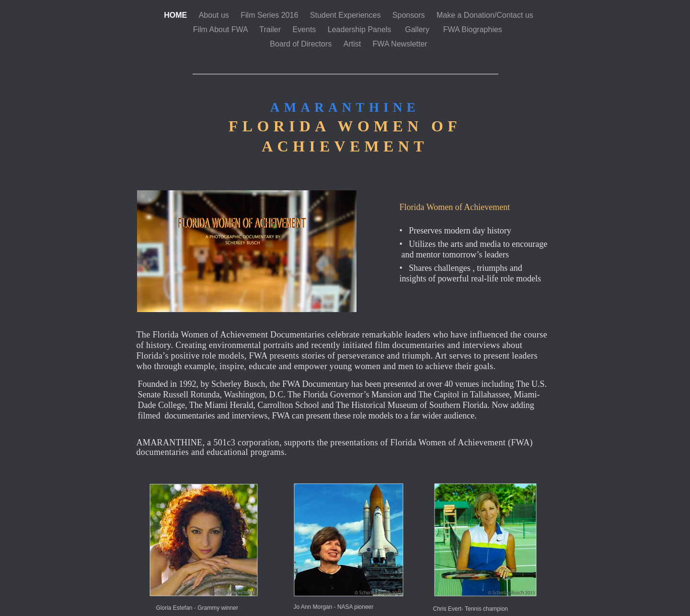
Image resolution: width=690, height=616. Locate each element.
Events (305, 29)
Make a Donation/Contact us (485, 15)
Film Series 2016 (270, 15)
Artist (353, 44)
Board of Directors (302, 44)
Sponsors (410, 15)
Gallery (419, 29)
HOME (176, 15)
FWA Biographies (474, 29)
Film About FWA (222, 29)
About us (215, 15)
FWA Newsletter (400, 44)
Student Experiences (346, 15)
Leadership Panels (362, 29)
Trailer (271, 29)
